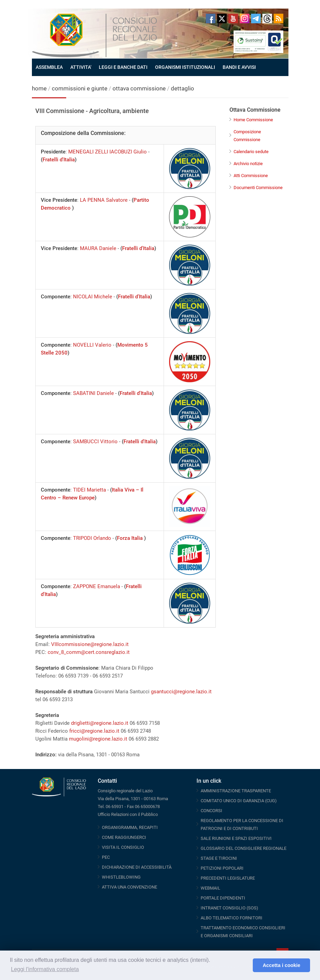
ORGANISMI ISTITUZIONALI (185, 67)
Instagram (245, 18)
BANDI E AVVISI (239, 67)
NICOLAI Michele (93, 297)
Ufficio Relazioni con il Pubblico (128, 814)
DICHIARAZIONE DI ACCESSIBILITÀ (137, 867)
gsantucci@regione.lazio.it (181, 692)
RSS (278, 18)
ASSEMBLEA (49, 67)
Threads (267, 18)
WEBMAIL (210, 888)
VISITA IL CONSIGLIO (123, 847)
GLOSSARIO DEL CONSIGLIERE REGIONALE (244, 848)
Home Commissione (253, 120)
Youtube (233, 18)
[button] (246, 965)
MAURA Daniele (98, 248)
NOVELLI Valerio (92, 345)
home (39, 88)
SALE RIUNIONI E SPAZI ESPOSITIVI (236, 838)
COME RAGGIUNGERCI (124, 837)
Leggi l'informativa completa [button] (45, 969)
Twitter (222, 18)
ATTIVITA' (81, 67)
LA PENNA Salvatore (104, 200)
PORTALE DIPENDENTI (223, 898)
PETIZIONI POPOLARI (222, 868)
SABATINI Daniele (93, 393)
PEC (106, 857)
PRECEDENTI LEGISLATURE (228, 878)
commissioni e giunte (80, 88)
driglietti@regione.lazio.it (100, 723)
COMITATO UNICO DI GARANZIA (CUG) (239, 801)
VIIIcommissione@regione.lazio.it (90, 644)
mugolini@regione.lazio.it (98, 739)
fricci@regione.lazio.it (94, 731)
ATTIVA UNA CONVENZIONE (129, 887)
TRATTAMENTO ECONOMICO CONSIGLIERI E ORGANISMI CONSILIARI (243, 932)
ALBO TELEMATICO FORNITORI (232, 918)
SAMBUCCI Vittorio (95, 442)
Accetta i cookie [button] (282, 965)
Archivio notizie (248, 164)
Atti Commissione (251, 176)
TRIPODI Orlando (92, 538)
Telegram (256, 18)
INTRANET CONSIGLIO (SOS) (229, 908)
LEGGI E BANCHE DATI (123, 67)
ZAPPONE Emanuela (97, 586)
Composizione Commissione (247, 136)
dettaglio (182, 88)
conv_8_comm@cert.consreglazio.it (89, 652)
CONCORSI (211, 811)
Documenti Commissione (258, 188)
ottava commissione (139, 88)
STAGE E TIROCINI (219, 858)
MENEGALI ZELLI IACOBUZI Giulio (108, 152)
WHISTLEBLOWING (121, 877)
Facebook (211, 18)
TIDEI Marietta (90, 490)
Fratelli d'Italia (59, 160)
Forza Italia (131, 538)
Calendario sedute (251, 152)
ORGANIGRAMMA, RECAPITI (130, 827)
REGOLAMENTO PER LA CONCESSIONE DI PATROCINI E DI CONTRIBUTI (242, 824)
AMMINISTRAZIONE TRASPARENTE (236, 791)
